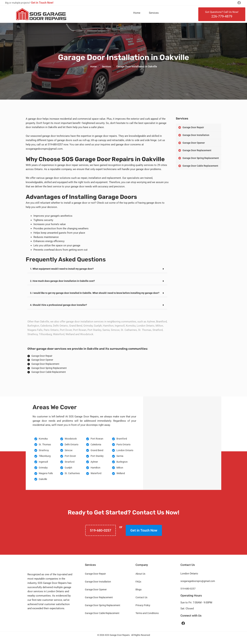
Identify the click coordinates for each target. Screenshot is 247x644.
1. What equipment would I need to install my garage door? (64, 269)
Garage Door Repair (95, 578)
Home (137, 13)
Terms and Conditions (147, 618)
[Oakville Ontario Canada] (182, 448)
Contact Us (141, 602)
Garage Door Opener (96, 594)
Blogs (139, 594)
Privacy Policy (143, 610)
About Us (140, 578)
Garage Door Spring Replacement (103, 610)
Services (154, 13)
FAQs (138, 586)
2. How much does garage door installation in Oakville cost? (64, 281)
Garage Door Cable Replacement (102, 618)
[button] (97, 269)
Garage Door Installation (98, 586)
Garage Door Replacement (99, 602)
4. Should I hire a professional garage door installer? (60, 307)
